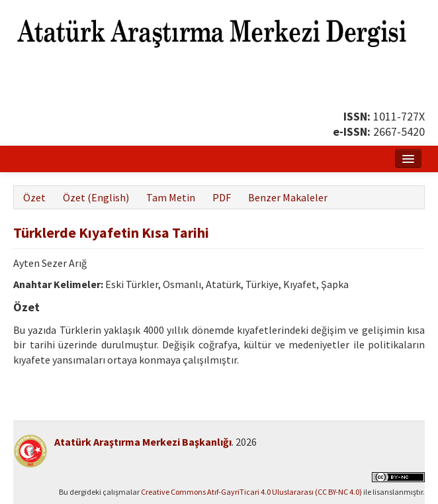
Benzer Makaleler (288, 197)
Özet (34, 197)
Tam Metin (171, 197)
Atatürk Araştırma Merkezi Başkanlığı (143, 442)
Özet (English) (96, 197)
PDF (222, 197)
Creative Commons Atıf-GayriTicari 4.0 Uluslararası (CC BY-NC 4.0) (251, 492)
